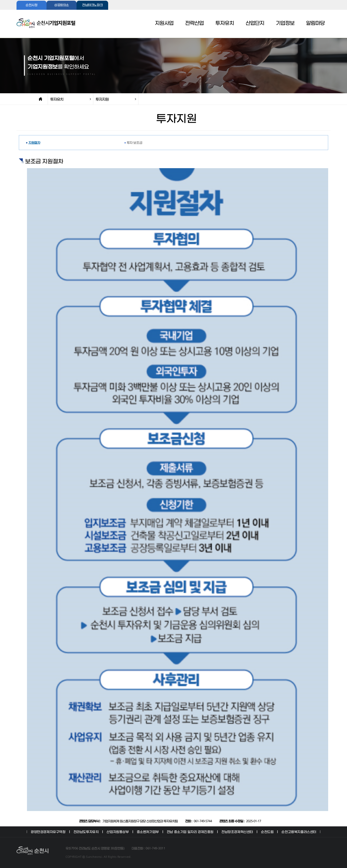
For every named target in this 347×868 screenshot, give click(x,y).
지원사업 (164, 23)
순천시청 (31, 5)
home (40, 99)
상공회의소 (62, 5)
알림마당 (315, 23)
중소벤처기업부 (148, 832)
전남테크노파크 (92, 5)
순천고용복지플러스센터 (299, 832)
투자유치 (225, 23)
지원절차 (34, 142)
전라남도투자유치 (86, 832)
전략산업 (194, 23)
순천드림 (267, 832)
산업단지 (255, 23)
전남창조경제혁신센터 (237, 832)
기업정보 (285, 23)
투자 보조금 (135, 142)
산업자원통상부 (118, 832)
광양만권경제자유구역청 (48, 832)
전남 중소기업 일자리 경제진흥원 (190, 832)
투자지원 (102, 99)
